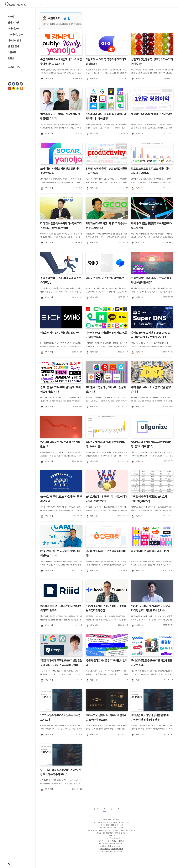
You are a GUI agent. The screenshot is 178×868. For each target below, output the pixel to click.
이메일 (114, 841)
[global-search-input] (59, 4)
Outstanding (15, 4)
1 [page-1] (91, 809)
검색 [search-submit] (40, 4)
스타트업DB (13, 28)
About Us (111, 836)
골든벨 (11, 58)
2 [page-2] (98, 809)
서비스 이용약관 (105, 849)
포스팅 (11, 17)
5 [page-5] (118, 809)
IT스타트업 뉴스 (15, 34)
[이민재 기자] (42, 79)
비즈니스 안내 (14, 40)
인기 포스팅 (13, 22)
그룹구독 (12, 52)
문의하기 (121, 841)
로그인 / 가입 (14, 67)
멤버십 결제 (13, 46)
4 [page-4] (112, 809)
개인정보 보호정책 (117, 849)
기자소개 (105, 838)
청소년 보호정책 (106, 851)
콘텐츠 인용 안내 (115, 838)
